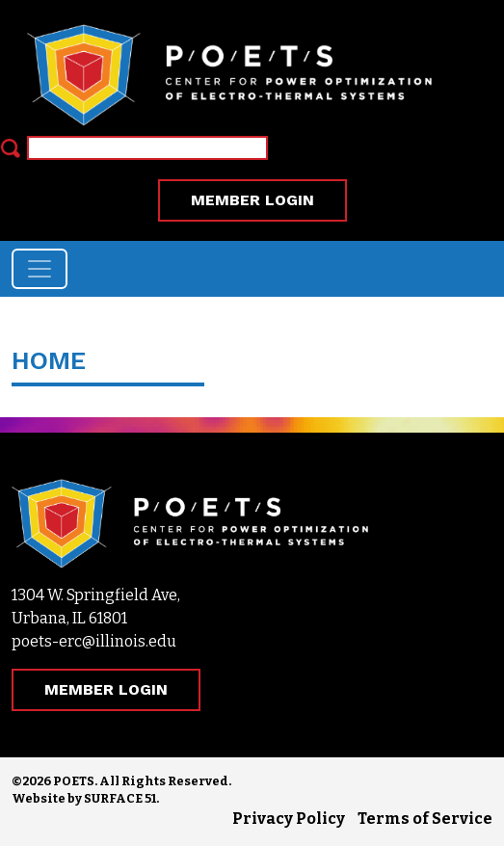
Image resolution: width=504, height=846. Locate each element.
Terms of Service (425, 819)
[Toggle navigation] (40, 269)
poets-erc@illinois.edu (94, 641)
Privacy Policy (289, 819)
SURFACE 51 (120, 798)
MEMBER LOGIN (252, 200)
